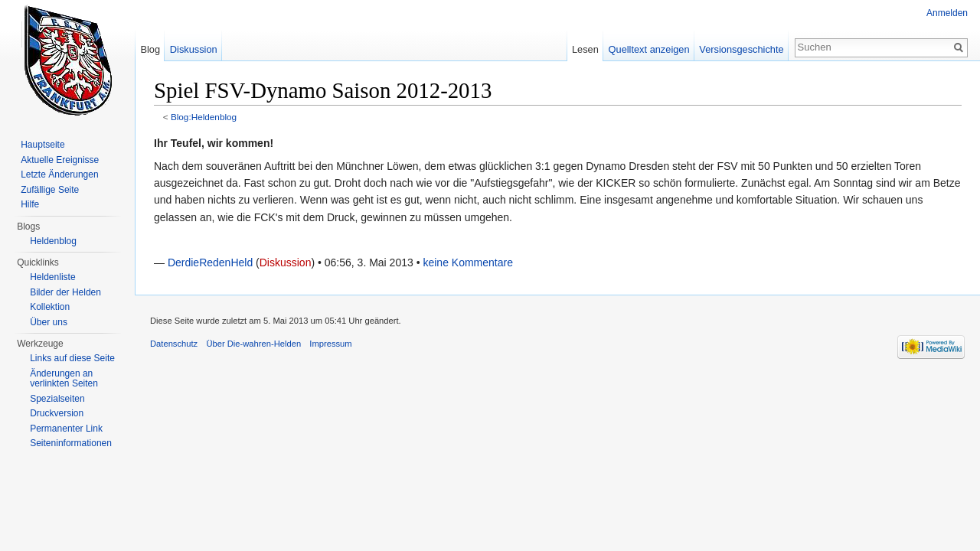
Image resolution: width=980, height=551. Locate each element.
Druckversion (57, 413)
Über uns (49, 322)
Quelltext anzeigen (649, 49)
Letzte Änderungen (59, 174)
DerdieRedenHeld (210, 262)
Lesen (585, 49)
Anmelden (947, 13)
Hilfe (30, 204)
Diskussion (286, 262)
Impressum (330, 344)
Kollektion (50, 307)
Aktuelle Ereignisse (60, 160)
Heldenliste (52, 277)
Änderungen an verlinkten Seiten (64, 379)
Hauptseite (42, 145)
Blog (150, 49)
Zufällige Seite (50, 190)
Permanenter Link (66, 429)
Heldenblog (53, 241)
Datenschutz (174, 344)
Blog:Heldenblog (204, 117)
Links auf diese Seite (72, 358)
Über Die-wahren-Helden (253, 344)
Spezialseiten (57, 399)
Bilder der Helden (65, 292)
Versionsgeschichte (741, 49)
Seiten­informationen (71, 443)
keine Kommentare (468, 262)
